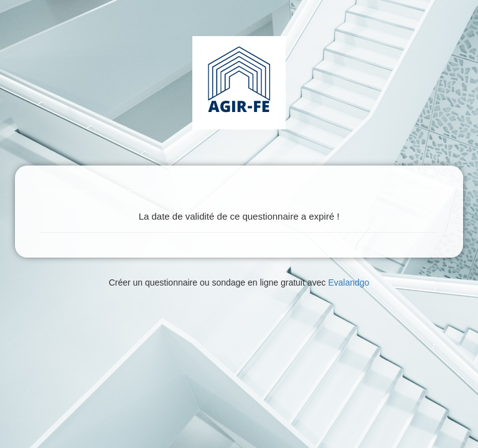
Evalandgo (349, 282)
